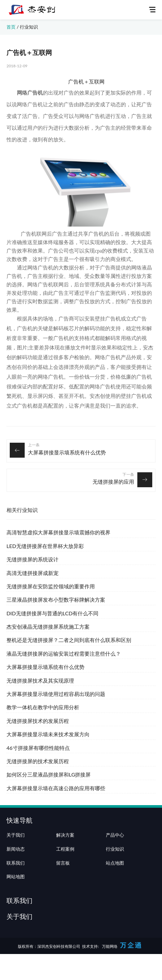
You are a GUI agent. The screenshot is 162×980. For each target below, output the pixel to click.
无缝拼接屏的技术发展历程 (38, 761)
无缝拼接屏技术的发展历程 (38, 721)
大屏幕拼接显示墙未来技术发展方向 (48, 734)
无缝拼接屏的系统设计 (32, 559)
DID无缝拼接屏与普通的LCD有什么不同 (52, 613)
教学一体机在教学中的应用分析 (43, 707)
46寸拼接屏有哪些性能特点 (38, 748)
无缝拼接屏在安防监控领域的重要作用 (51, 586)
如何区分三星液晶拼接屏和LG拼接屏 (49, 774)
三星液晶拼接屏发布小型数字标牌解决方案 (56, 600)
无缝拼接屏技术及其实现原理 (40, 680)
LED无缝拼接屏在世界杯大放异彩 (45, 546)
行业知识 (29, 27)
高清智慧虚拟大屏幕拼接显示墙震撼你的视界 (58, 532)
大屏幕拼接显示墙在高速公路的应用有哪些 (56, 788)
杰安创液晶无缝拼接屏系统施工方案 (48, 627)
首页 (11, 27)
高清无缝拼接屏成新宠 (32, 573)
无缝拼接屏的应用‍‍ (113, 482)
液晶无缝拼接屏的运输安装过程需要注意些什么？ (64, 653)
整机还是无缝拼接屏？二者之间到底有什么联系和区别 (69, 640)
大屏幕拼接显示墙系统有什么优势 (67, 452)
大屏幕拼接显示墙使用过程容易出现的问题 (56, 694)
